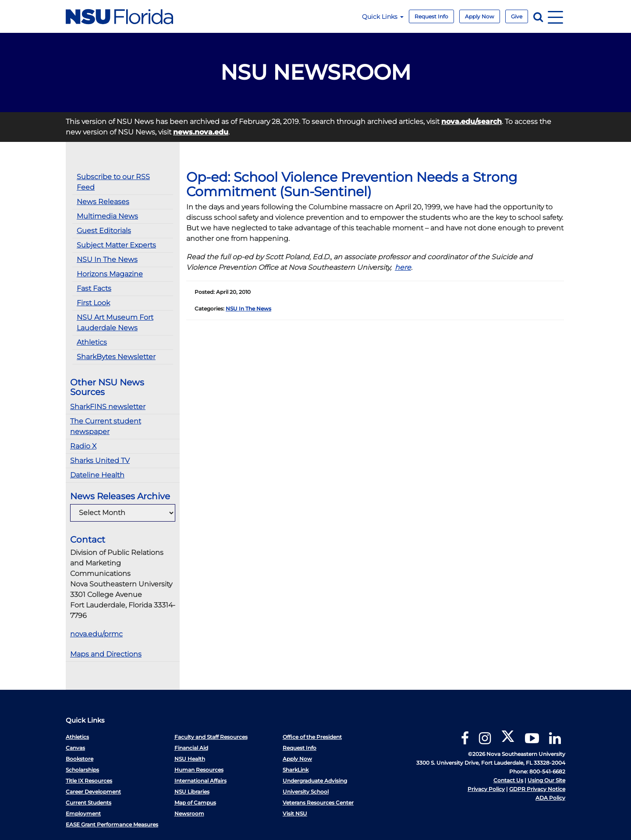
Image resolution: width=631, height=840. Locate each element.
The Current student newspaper (106, 426)
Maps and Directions (106, 654)
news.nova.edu (201, 132)
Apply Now (480, 16)
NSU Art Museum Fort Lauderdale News (115, 323)
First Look (93, 303)
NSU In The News (107, 259)
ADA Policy (550, 798)
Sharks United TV (100, 461)
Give (517, 16)
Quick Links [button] (383, 17)
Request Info (431, 16)
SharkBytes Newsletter (116, 357)
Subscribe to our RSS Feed (113, 182)
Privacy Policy (486, 789)
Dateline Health (97, 475)
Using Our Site (546, 780)
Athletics (92, 342)
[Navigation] (555, 16)
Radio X (83, 446)
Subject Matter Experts (116, 245)
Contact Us (508, 780)
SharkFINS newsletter (108, 407)
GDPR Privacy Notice (537, 789)
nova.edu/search (471, 122)
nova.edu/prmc (96, 634)
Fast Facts (94, 288)
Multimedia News (107, 216)
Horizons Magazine (110, 274)
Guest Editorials (104, 231)
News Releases (103, 202)
